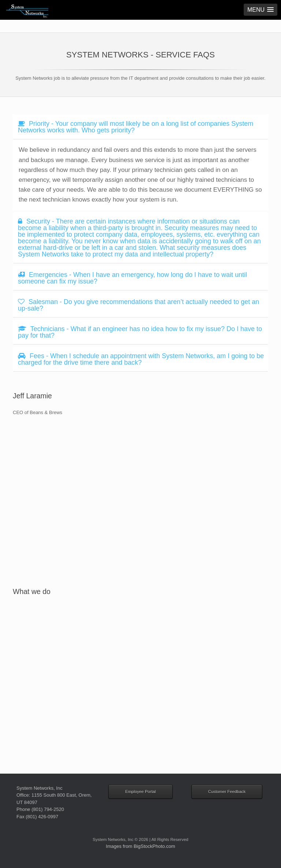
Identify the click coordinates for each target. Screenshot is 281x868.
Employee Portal (140, 792)
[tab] (140, 127)
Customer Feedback (227, 792)
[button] (261, 10)
